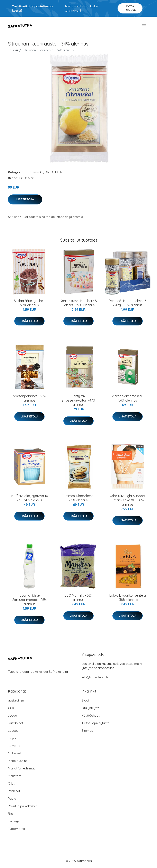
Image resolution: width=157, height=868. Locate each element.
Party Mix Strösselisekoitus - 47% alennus (78, 400)
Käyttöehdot (91, 715)
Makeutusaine (18, 761)
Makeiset (14, 753)
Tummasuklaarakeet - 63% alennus (78, 498)
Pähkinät (14, 791)
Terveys (14, 821)
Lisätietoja (25, 199)
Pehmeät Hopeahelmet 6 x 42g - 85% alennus (128, 303)
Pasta (12, 799)
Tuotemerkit (35, 172)
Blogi (85, 700)
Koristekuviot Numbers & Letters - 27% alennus (78, 303)
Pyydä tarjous (130, 8)
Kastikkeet (16, 723)
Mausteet (15, 776)
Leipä (12, 738)
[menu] (144, 26)
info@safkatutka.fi (95, 677)
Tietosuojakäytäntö (96, 723)
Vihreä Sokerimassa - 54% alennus (128, 398)
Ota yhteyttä (90, 708)
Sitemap (87, 731)
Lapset (13, 731)
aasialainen (16, 700)
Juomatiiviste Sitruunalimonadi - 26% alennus (30, 600)
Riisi (11, 814)
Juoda (12, 715)
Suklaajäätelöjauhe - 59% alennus (29, 303)
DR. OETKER (53, 172)
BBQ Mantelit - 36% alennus (78, 598)
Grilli (11, 708)
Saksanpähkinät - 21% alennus (30, 398)
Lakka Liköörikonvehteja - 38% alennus (128, 598)
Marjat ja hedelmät (21, 768)
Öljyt (11, 783)
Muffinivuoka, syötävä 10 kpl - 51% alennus (30, 498)
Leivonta (14, 746)
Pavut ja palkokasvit (22, 806)
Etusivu (13, 50)
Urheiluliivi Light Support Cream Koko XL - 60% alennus (128, 500)
